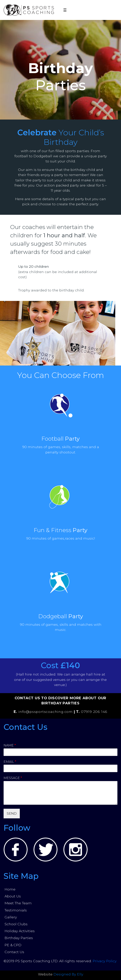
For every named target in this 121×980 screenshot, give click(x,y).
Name (10, 745)
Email (10, 762)
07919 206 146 (94, 712)
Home (10, 889)
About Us (13, 896)
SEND (12, 813)
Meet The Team (18, 903)
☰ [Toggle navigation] (65, 10)
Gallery (11, 917)
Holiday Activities (20, 931)
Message (13, 778)
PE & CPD (13, 945)
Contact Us (14, 952)
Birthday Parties (19, 938)
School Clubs (16, 924)
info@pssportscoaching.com (46, 712)
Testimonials (16, 910)
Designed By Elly (68, 974)
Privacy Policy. (105, 961)
